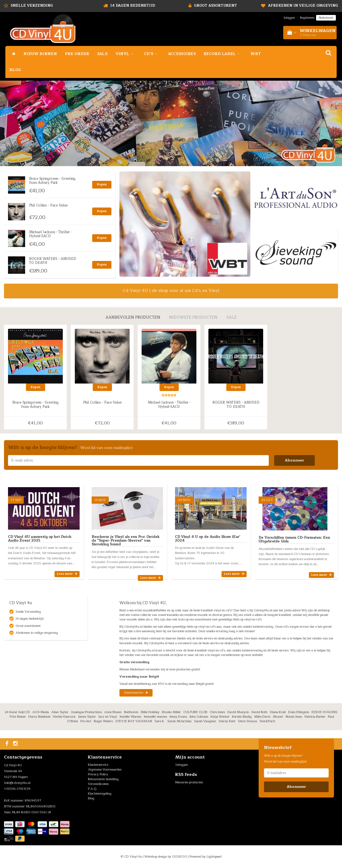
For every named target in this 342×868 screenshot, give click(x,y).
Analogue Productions (86, 712)
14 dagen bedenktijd (133, 6)
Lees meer (67, 574)
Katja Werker (220, 717)
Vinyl (126, 54)
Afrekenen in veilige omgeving (303, 6)
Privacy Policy (98, 774)
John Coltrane (199, 717)
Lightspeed (214, 857)
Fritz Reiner (18, 717)
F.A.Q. (93, 789)
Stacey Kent (227, 721)
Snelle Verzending (32, 6)
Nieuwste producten (189, 782)
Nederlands (326, 18)
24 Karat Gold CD (17, 712)
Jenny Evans (178, 717)
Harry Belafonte (39, 717)
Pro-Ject (86, 721)
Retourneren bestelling (103, 779)
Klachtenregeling (100, 793)
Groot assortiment (215, 6)
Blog (15, 70)
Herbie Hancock (64, 717)
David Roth (259, 712)
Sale (102, 54)
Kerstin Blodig (242, 717)
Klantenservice (136, 693)
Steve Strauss (247, 721)
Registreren (307, 18)
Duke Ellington (299, 712)
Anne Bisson (113, 712)
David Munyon (238, 712)
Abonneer (294, 460)
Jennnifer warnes (155, 717)
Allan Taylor (60, 712)
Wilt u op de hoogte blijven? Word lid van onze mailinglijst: (286, 758)
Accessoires (182, 54)
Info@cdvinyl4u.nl (17, 783)
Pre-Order (77, 54)
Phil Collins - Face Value (48, 205)
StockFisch (267, 721)
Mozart (278, 717)
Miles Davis (262, 717)
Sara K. (160, 721)
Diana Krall (278, 712)
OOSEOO (180, 857)
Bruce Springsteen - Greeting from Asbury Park (52, 181)
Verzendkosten (98, 784)
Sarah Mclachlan (179, 721)
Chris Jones (217, 712)
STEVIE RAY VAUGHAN (134, 721)
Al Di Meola (41, 712)
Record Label (223, 54)
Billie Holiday (150, 712)
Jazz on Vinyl (108, 717)
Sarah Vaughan (205, 721)
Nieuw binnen (40, 54)
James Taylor (87, 717)
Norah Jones (294, 717)
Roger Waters (103, 721)
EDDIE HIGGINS (324, 712)
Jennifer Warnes (130, 717)
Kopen (102, 184)
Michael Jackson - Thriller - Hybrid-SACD (50, 234)
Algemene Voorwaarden (105, 769)
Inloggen (289, 18)
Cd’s (152, 54)
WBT (256, 54)
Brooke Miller (171, 712)
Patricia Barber (315, 717)
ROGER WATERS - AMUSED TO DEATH (53, 261)
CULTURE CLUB (195, 712)
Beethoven (131, 712)
